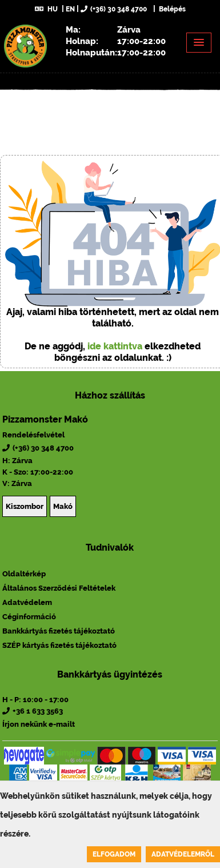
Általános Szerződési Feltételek (59, 588)
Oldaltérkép (24, 574)
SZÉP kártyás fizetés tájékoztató (59, 645)
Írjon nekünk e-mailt (39, 724)
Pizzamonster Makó (45, 419)
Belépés (171, 9)
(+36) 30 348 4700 (114, 9)
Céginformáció (29, 617)
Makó (63, 506)
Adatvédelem (27, 602)
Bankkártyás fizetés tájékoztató (59, 631)
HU (46, 9)
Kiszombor (25, 506)
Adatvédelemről (183, 854)
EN (70, 9)
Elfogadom (114, 854)
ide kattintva (115, 346)
